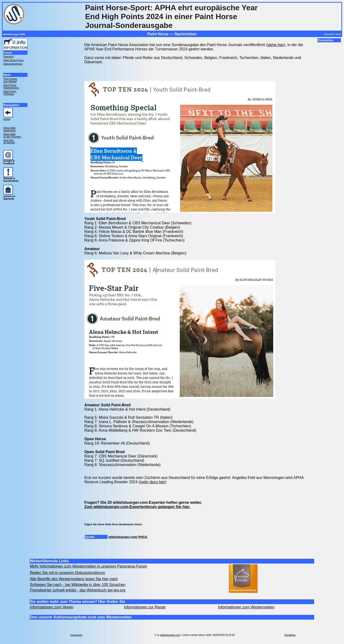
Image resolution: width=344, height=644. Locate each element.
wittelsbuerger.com (170, 635)
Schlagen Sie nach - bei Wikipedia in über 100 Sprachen (78, 585)
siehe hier (276, 45)
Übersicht (8, 57)
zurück (7, 119)
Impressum (76, 635)
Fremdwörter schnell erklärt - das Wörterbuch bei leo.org (78, 590)
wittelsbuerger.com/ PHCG (128, 537)
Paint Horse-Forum (13, 60)
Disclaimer (290, 635)
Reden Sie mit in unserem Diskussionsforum (67, 573)
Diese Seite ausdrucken (10, 129)
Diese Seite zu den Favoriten (12, 135)
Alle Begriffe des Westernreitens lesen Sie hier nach (74, 579)
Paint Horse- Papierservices (11, 86)
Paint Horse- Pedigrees (10, 93)
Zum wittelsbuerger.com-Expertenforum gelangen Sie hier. (137, 507)
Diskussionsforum (13, 64)
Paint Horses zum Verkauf (10, 80)
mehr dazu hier (153, 482)
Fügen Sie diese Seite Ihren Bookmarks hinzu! (113, 524)
